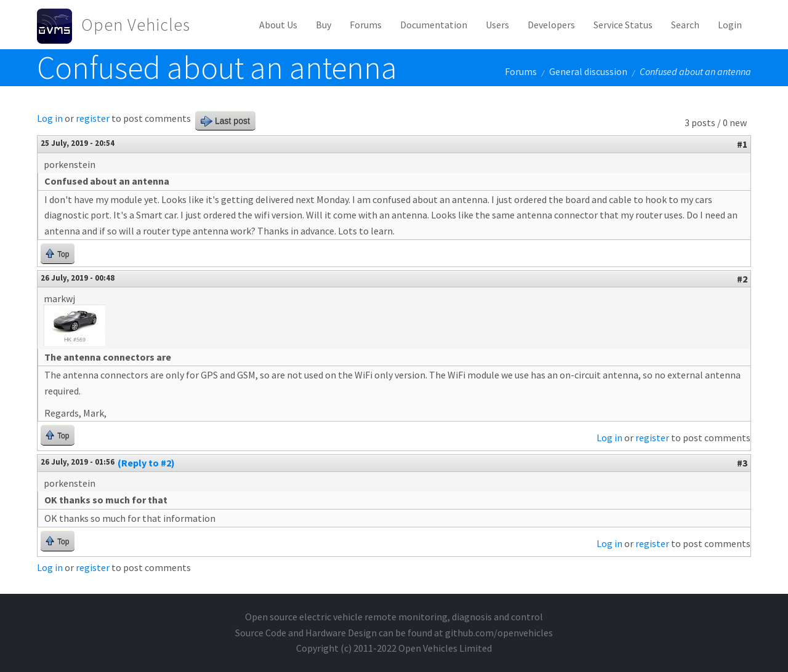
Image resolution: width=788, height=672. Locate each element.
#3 (742, 463)
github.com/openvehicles (499, 633)
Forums (366, 25)
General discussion (588, 71)
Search (685, 25)
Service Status (623, 25)
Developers (551, 25)
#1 (742, 144)
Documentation (434, 25)
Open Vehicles (136, 25)
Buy (324, 25)
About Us (278, 25)
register (93, 118)
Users (497, 25)
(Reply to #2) (146, 463)
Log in (50, 118)
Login (730, 25)
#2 (742, 279)
